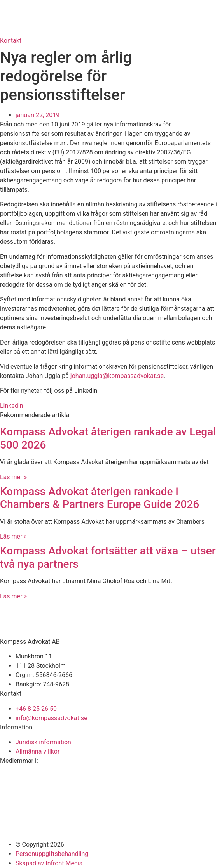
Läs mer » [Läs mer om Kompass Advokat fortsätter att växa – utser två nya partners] (13, 596)
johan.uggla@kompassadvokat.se (117, 376)
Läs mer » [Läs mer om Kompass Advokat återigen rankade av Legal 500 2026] (13, 477)
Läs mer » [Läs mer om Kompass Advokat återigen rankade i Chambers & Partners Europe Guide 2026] (13, 536)
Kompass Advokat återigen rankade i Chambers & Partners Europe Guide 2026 (100, 498)
